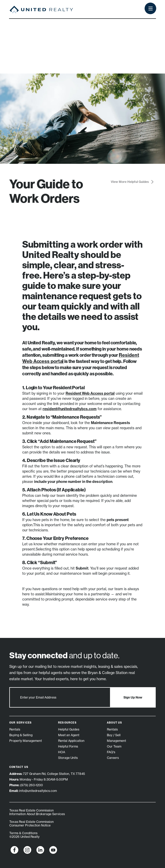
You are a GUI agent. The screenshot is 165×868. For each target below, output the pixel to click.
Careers (113, 758)
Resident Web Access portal (90, 393)
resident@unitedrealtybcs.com (70, 409)
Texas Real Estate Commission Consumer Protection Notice (32, 824)
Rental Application (71, 741)
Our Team (114, 746)
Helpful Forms (68, 746)
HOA (62, 752)
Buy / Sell (114, 735)
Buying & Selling (21, 735)
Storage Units (68, 758)
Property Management (26, 741)
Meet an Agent (69, 735)
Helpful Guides (69, 729)
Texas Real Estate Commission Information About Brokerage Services (37, 812)
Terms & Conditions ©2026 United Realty (24, 835)
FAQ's (111, 752)
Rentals (15, 729)
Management (116, 741)
